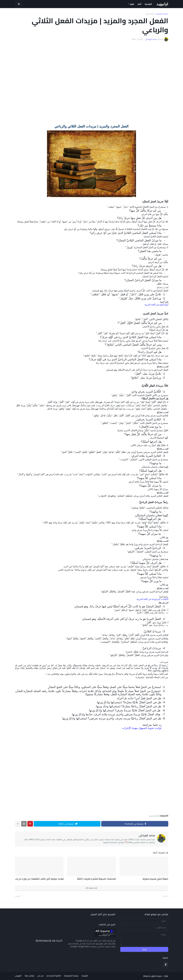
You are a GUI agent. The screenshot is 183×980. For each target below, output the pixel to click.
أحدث (165, 896)
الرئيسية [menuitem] (148, 4)
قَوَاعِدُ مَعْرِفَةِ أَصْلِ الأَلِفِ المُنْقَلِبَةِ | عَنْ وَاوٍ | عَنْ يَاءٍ (40, 879)
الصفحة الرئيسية (162, 14)
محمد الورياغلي (147, 835)
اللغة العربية (150, 14)
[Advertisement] (92, 83)
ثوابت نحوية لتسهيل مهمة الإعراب (142, 728)
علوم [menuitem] (132, 4)
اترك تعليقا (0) (92, 888)
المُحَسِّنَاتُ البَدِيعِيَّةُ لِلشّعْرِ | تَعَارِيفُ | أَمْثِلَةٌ (97, 879)
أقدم (18, 896)
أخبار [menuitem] (140, 4)
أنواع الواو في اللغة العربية (156, 305)
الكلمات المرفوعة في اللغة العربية (152, 599)
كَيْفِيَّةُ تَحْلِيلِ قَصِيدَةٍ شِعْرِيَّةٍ (156, 879)
